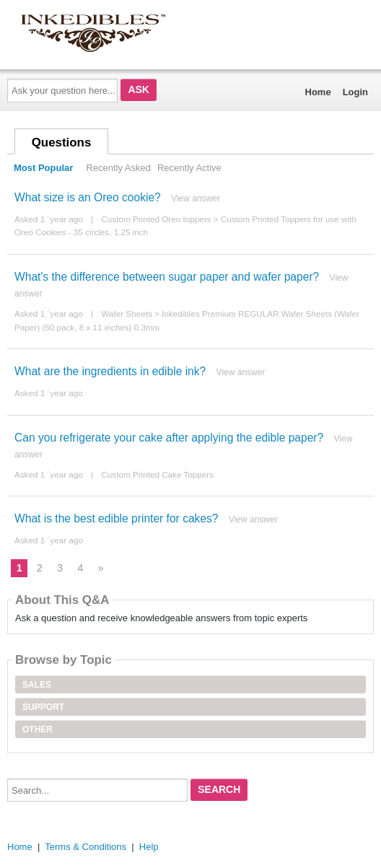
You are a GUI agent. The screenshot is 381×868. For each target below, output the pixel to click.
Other (38, 729)
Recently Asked (118, 168)
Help (149, 847)
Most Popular (43, 168)
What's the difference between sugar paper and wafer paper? (167, 277)
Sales (37, 685)
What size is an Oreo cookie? (88, 197)
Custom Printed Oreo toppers (156, 219)
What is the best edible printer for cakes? (117, 518)
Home (318, 92)
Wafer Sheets (126, 314)
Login (355, 92)
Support (43, 707)
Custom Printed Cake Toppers (157, 474)
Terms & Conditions (86, 847)
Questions (62, 143)
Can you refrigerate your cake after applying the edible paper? (169, 438)
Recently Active (189, 168)
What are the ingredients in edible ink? (110, 371)
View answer (196, 198)
